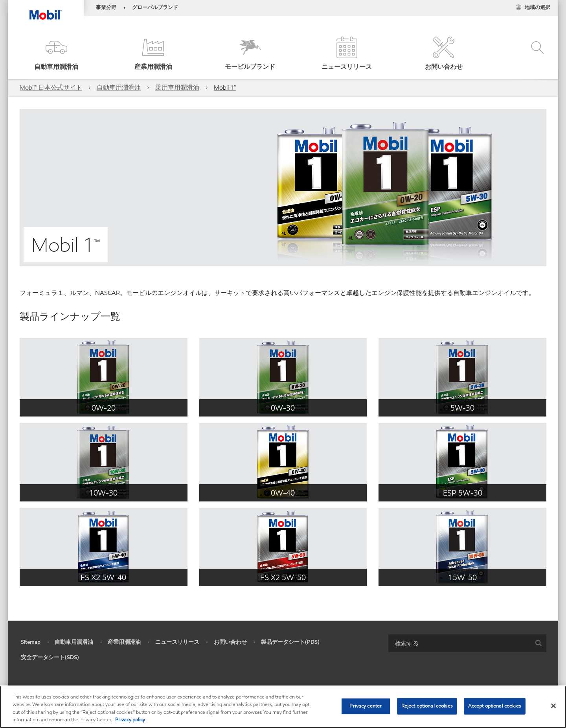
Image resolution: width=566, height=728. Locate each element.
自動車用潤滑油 (119, 88)
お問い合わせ (230, 642)
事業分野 (106, 7)
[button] (56, 54)
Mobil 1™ (225, 88)
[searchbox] (459, 643)
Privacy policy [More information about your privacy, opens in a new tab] (130, 720)
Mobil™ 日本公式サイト (51, 88)
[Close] (553, 706)
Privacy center (366, 706)
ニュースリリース (177, 642)
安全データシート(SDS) (50, 657)
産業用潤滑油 (124, 642)
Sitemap (31, 642)
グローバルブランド (155, 7)
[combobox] (467, 643)
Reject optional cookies (427, 706)
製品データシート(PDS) (290, 642)
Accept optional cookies (495, 706)
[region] (283, 707)
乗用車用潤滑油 (177, 88)
